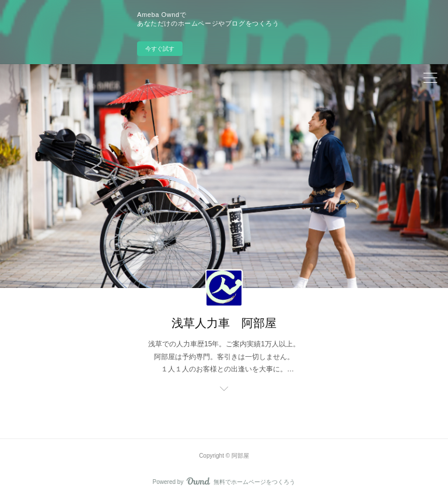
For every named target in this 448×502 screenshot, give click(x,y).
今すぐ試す (160, 49)
